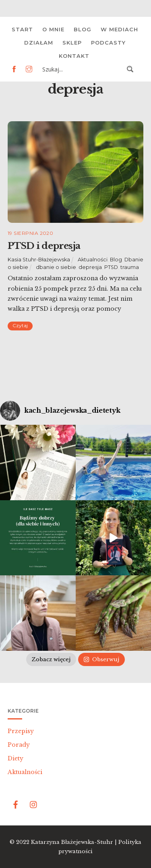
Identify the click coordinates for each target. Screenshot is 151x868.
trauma (130, 267)
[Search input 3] (82, 69)
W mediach (119, 29)
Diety (16, 758)
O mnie (53, 29)
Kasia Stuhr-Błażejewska (39, 260)
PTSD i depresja (44, 246)
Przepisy (21, 731)
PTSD (111, 267)
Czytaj (20, 325)
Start (22, 29)
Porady (19, 745)
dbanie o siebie (56, 267)
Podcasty (108, 43)
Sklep (72, 43)
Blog (83, 29)
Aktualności (93, 260)
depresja (90, 267)
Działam (39, 43)
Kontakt (74, 56)
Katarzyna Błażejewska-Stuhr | (75, 842)
